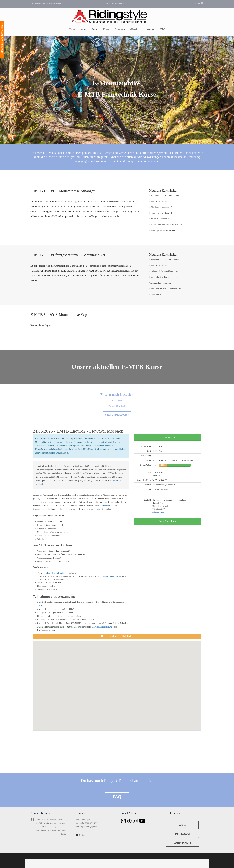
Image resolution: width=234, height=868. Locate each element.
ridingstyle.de (158, 512)
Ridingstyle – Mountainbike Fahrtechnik (117, 16)
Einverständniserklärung (102, 627)
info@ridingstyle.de (115, 3)
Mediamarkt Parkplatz (112, 576)
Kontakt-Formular (85, 835)
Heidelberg (117, 401)
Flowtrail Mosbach (117, 406)
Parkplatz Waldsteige (56, 573)
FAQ (41, 605)
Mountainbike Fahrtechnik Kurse (46, 3)
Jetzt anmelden (168, 437)
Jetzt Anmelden (168, 521)
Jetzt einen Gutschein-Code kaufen (117, 636)
